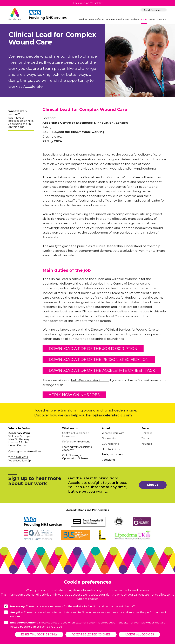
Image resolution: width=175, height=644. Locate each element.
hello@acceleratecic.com (90, 380)
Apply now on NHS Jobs (74, 395)
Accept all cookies (139, 635)
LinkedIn (147, 433)
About (144, 20)
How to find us (111, 449)
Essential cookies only (39, 635)
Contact (162, 20)
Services (83, 20)
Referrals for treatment (76, 442)
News (152, 20)
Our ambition (110, 438)
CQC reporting (110, 444)
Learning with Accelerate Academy (77, 448)
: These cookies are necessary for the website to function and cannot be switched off (69, 606)
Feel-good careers (113, 454)
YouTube (147, 444)
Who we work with (113, 433)
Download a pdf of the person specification (99, 360)
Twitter (146, 438)
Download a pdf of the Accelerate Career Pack (102, 371)
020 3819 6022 (19, 458)
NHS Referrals (97, 20)
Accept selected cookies (91, 635)
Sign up (153, 485)
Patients (135, 20)
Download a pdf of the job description (93, 349)
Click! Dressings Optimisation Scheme (75, 457)
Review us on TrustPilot (88, 3)
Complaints (109, 460)
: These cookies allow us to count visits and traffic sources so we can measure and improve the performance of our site (85, 614)
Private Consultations (118, 20)
